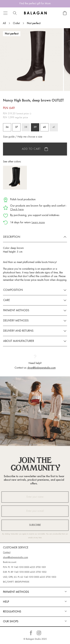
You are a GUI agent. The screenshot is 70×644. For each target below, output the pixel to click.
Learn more (38, 223)
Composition (13, 290)
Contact (7, 553)
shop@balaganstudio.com (42, 368)
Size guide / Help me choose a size (23, 137)
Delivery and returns (18, 331)
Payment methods (16, 310)
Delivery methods (16, 321)
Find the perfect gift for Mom (35, 4)
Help (6, 602)
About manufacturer (19, 341)
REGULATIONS (12, 612)
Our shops (11, 622)
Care (7, 300)
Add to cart (31, 149)
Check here (17, 210)
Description (12, 237)
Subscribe (35, 525)
